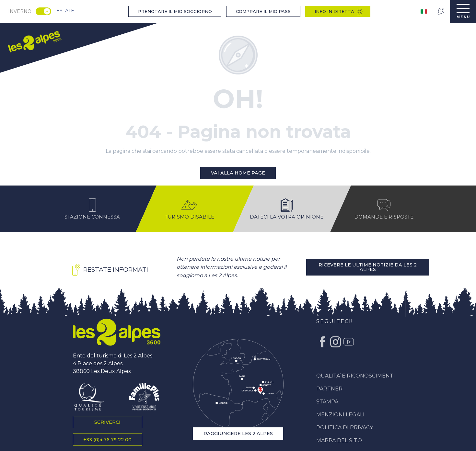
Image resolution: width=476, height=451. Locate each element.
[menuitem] (34, 41)
